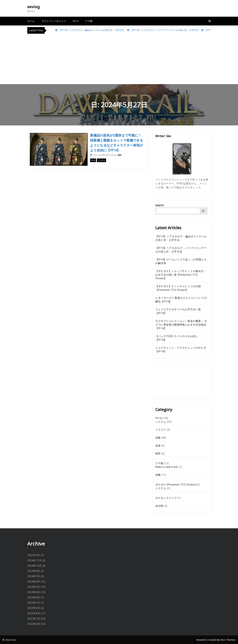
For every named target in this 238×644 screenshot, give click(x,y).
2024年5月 (34, 587)
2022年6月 (34, 624)
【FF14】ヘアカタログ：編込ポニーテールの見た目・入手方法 (91, 30)
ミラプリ (161, 430)
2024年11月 (34, 560)
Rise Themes (228, 640)
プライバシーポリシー (54, 21)
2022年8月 (34, 613)
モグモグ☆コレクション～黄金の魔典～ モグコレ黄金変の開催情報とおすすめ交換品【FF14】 (181, 325)
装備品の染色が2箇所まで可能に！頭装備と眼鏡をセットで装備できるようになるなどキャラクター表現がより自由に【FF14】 (117, 143)
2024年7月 (34, 576)
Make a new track (167, 467)
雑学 (158, 453)
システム (101, 160)
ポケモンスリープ (166, 498)
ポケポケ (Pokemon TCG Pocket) (176, 485)
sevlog (34, 7)
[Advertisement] (119, 59)
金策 (158, 446)
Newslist (202, 640)
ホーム (31, 21)
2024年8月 (34, 571)
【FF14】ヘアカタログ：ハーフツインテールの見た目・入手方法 (164, 30)
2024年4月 (34, 592)
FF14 (76, 21)
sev (119, 155)
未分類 (159, 506)
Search (160, 205)
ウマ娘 (89, 21)
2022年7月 (34, 619)
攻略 (158, 438)
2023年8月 (34, 597)
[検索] (203, 211)
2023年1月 (34, 603)
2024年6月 (34, 582)
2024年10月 (34, 566)
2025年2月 (34, 555)
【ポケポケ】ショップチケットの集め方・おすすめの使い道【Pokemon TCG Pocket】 (181, 275)
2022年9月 (34, 608)
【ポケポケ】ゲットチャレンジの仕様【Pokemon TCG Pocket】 (178, 288)
